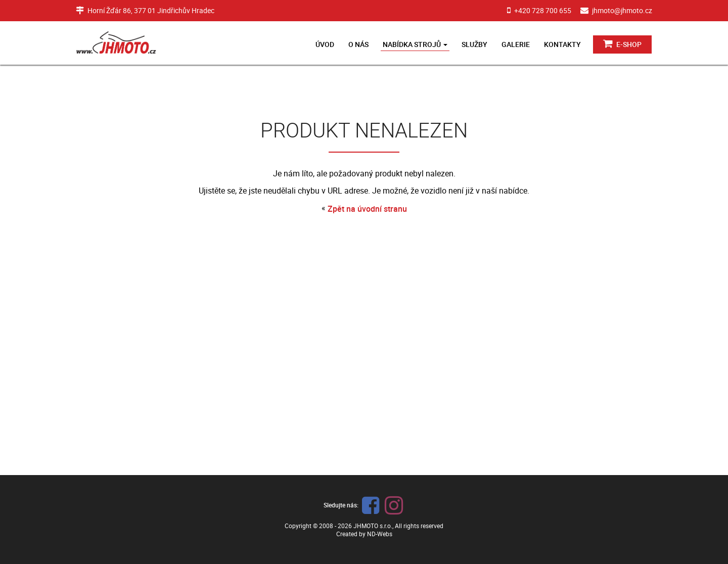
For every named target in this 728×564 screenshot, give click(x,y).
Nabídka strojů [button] (415, 44)
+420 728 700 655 (543, 10)
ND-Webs (380, 534)
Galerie (516, 44)
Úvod (325, 44)
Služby (474, 44)
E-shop (622, 44)
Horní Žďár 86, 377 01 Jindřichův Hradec (151, 10)
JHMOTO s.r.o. (373, 526)
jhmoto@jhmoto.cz (622, 10)
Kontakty (562, 44)
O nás (358, 44)
